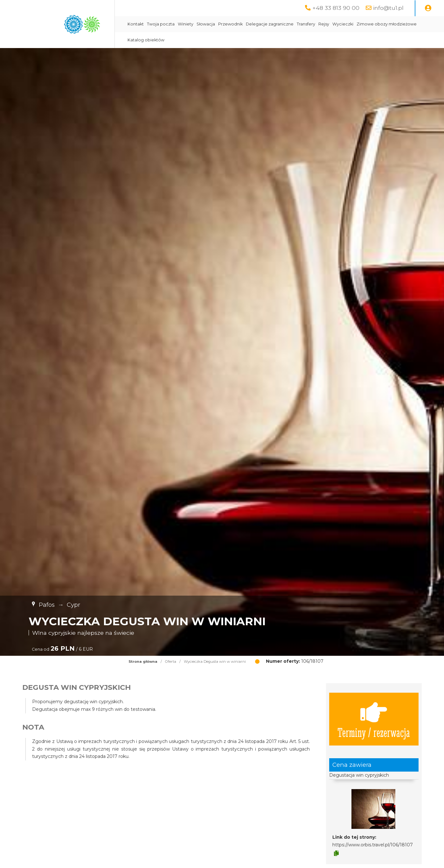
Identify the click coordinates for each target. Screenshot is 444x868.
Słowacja (206, 24)
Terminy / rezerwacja (374, 719)
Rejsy (324, 24)
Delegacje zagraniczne (270, 24)
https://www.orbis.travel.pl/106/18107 (373, 845)
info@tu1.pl (388, 8)
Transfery (306, 24)
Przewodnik (230, 24)
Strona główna (143, 661)
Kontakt (136, 24)
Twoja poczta (161, 24)
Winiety (186, 24)
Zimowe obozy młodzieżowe (387, 24)
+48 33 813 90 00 (336, 8)
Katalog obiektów (146, 40)
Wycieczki (343, 24)
